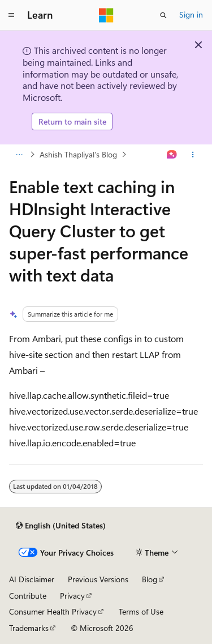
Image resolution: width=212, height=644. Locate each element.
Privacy (72, 596)
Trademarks (29, 628)
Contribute (28, 596)
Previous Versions (98, 579)
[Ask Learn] (172, 155)
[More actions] (193, 155)
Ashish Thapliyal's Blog (78, 154)
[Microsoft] (106, 15)
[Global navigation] (11, 15)
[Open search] (163, 15)
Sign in (191, 14)
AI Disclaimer (32, 579)
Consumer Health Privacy (53, 611)
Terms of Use (141, 611)
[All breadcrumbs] (19, 155)
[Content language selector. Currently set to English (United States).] (61, 526)
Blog (150, 579)
